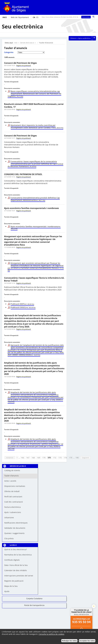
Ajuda (7, 591)
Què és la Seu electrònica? (16, 549)
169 (39, 458)
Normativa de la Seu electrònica (18, 555)
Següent (85, 458)
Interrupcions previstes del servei (19, 576)
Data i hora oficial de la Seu (16, 565)
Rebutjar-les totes (69, 641)
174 (65, 458)
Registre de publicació (14, 581)
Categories (9, 52)
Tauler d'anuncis (46, 43)
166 (22, 458)
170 (44, 458)
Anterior (10, 458)
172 (55, 458)
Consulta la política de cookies (51, 634)
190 (77, 458)
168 (33, 458)
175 (71, 458)
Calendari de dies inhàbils (16, 570)
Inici (16, 43)
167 (28, 458)
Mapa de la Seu (11, 586)
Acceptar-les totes (87, 641)
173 (60, 458)
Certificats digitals (12, 560)
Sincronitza (86, 17)
